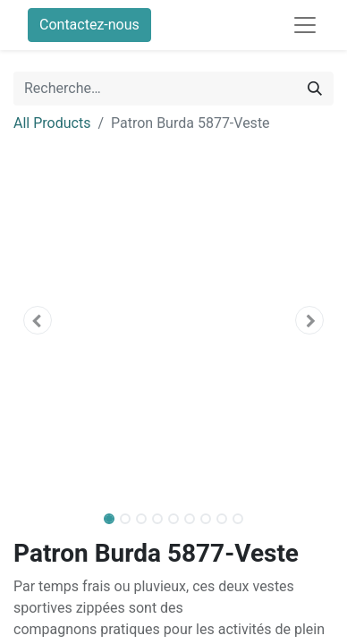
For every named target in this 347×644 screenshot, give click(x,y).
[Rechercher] (315, 89)
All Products (52, 123)
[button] (38, 320)
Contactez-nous (89, 25)
